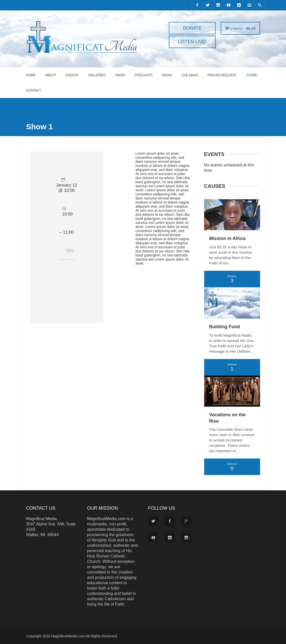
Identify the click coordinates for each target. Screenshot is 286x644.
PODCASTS (144, 75)
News (167, 75)
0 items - (243, 28)
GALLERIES (97, 75)
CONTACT (34, 90)
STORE (252, 75)
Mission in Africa (227, 238)
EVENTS (72, 75)
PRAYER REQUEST (222, 75)
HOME (31, 75)
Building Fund (225, 327)
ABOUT (50, 75)
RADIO (120, 75)
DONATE (192, 28)
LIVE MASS (190, 75)
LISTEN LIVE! (192, 42)
